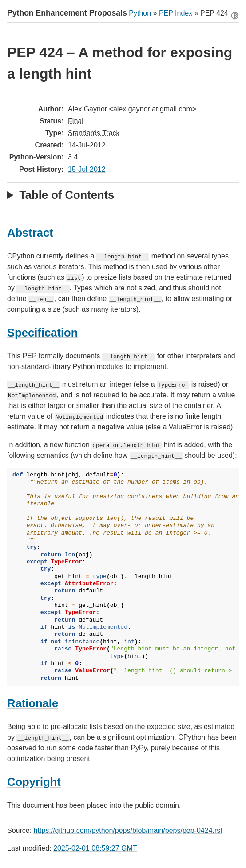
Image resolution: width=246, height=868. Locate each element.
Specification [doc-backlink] (42, 333)
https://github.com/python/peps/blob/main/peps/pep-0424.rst (128, 830)
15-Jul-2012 (87, 169)
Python (140, 13)
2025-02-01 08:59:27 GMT (95, 848)
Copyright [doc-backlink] (34, 782)
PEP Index (176, 13)
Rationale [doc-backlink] (33, 703)
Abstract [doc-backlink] (30, 233)
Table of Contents (67, 195)
